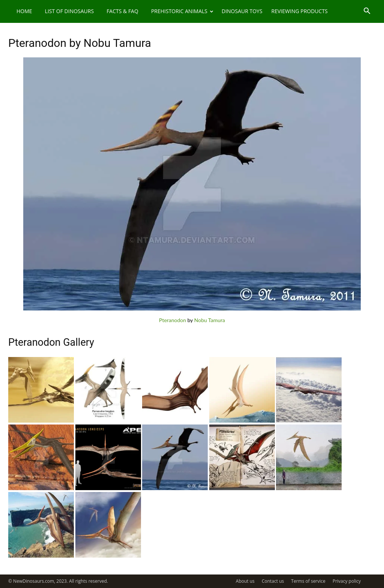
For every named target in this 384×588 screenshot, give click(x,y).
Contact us (273, 581)
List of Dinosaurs (70, 11)
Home (24, 11)
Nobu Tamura (210, 320)
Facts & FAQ (122, 11)
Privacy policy (347, 581)
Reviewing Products (300, 11)
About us (245, 581)
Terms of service (308, 581)
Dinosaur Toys (242, 11)
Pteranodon (172, 320)
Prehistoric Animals (182, 11)
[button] (367, 12)
